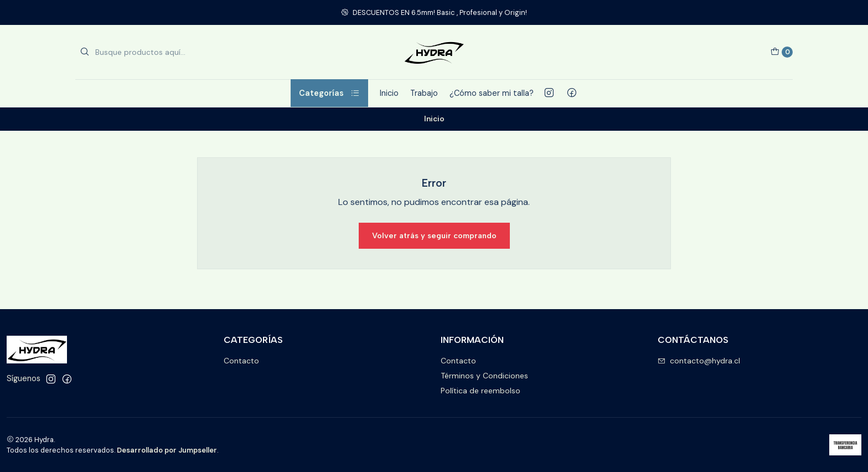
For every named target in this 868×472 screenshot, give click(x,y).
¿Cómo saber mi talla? (492, 93)
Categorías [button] (329, 93)
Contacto (241, 361)
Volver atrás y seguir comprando (434, 235)
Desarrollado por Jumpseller (167, 450)
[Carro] (782, 52)
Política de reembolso (480, 391)
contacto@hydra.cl (699, 361)
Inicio (389, 93)
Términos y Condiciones (484, 376)
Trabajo (424, 93)
